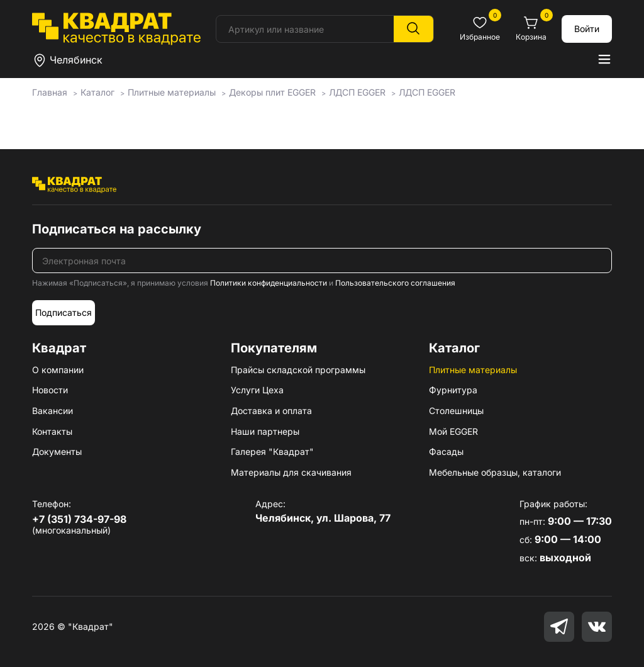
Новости (50, 390)
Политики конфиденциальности (269, 283)
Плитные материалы (473, 370)
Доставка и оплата (271, 411)
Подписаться (64, 312)
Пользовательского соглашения (395, 283)
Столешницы (456, 411)
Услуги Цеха (257, 390)
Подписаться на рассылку (117, 229)
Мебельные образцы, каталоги (495, 472)
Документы (57, 451)
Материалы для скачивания (291, 472)
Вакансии (53, 411)
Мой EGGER (453, 431)
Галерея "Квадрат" (272, 451)
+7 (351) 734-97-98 (79, 519)
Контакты (52, 431)
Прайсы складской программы (298, 370)
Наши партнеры (265, 431)
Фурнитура (453, 390)
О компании (58, 370)
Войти (587, 29)
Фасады (446, 451)
